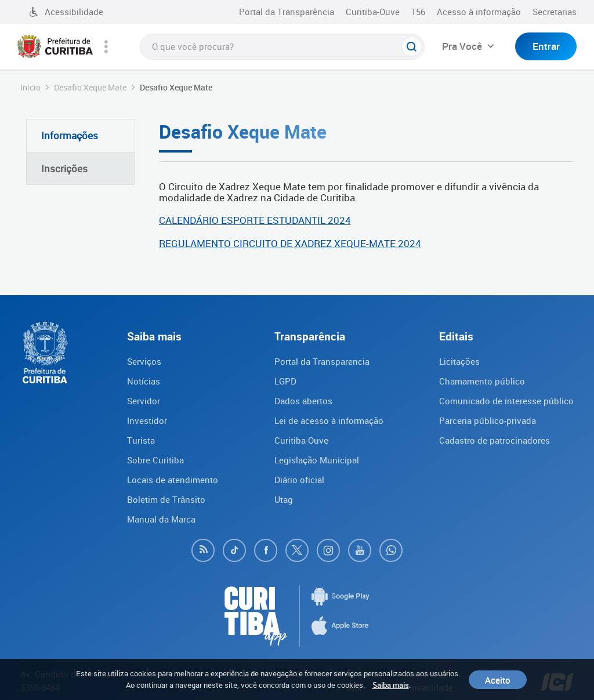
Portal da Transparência (287, 12)
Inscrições (64, 168)
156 (418, 12)
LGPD (285, 381)
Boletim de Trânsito (166, 499)
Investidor (147, 420)
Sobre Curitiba (155, 460)
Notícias (144, 381)
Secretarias (555, 12)
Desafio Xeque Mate (90, 87)
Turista (141, 440)
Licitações (459, 361)
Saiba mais (391, 685)
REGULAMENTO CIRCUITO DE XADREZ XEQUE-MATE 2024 (290, 243)
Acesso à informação (479, 12)
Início (30, 87)
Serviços (144, 361)
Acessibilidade (66, 12)
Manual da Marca (161, 519)
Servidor (144, 401)
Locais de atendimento (173, 480)
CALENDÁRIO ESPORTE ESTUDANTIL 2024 (255, 220)
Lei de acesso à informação (329, 420)
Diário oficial (299, 480)
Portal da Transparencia (322, 361)
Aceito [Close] (498, 680)
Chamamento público (482, 381)
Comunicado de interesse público (506, 401)
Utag (284, 499)
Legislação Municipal (317, 460)
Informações (70, 135)
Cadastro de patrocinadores (495, 440)
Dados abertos (303, 401)
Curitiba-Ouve (373, 12)
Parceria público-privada (488, 420)
